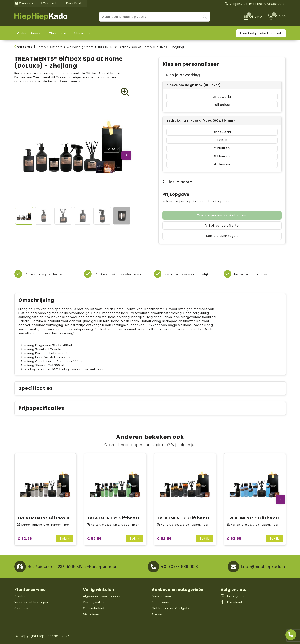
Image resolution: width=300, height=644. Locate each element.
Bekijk (65, 539)
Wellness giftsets (80, 47)
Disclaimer (91, 614)
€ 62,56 (25, 539)
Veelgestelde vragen (31, 602)
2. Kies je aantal (178, 182)
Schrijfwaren (162, 602)
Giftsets (56, 47)
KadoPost (73, 3)
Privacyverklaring (96, 602)
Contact (49, 3)
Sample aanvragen (222, 236)
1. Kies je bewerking (181, 75)
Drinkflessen (161, 596)
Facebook (232, 602)
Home (41, 47)
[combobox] (150, 17)
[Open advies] (291, 635)
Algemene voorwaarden (102, 596)
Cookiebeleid (94, 608)
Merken (80, 33)
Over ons (24, 3)
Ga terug (25, 47)
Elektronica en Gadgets (171, 608)
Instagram (232, 596)
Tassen (158, 614)
